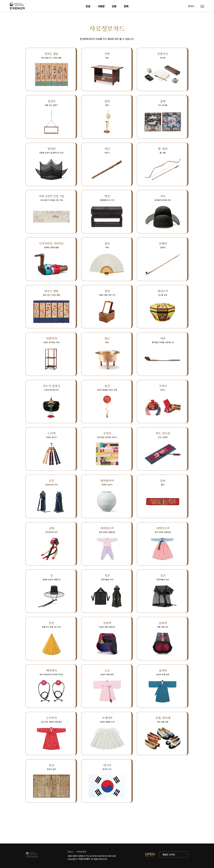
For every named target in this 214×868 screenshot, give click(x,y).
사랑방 (101, 6)
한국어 (191, 6)
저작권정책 (81, 852)
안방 (114, 6)
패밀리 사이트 (169, 855)
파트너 (70, 852)
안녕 (88, 6)
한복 (126, 6)
